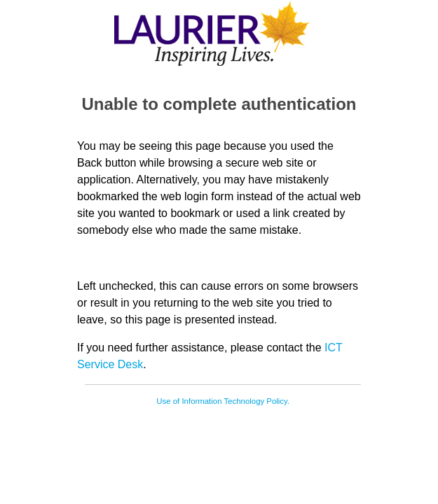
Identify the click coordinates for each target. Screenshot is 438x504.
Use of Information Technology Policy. (223, 401)
